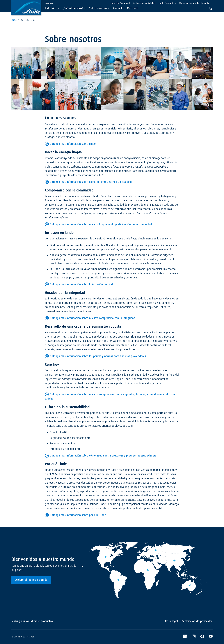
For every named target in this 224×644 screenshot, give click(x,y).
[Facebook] (202, 637)
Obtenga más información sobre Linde (73, 144)
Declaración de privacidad (197, 621)
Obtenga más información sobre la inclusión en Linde (82, 284)
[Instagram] (194, 637)
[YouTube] (211, 637)
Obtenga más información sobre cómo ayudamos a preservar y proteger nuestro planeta (103, 456)
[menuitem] (118, 8)
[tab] (52, 8)
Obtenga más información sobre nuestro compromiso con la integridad (92, 318)
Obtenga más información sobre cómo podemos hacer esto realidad (91, 182)
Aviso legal (171, 621)
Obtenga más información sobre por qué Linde (78, 515)
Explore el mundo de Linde (31, 580)
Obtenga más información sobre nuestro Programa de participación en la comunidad (101, 224)
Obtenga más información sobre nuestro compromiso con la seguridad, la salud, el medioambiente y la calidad (110, 396)
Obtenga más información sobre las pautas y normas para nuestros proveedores (98, 356)
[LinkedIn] (185, 637)
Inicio (14, 20)
